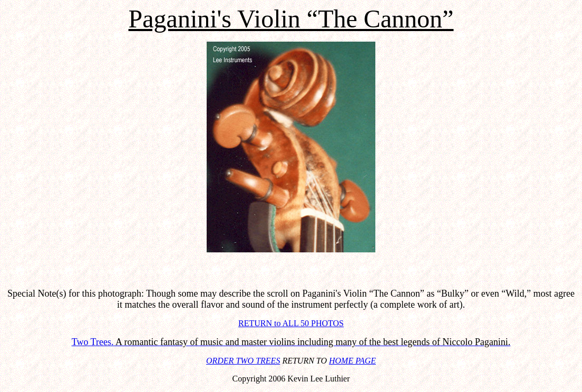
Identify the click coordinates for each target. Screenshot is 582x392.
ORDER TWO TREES (243, 361)
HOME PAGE (352, 361)
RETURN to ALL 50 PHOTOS (291, 323)
